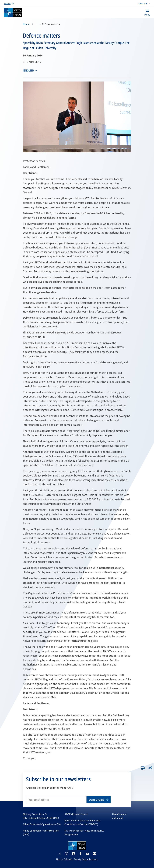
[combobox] (144, 3)
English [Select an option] (29, 70)
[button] (144, 3)
